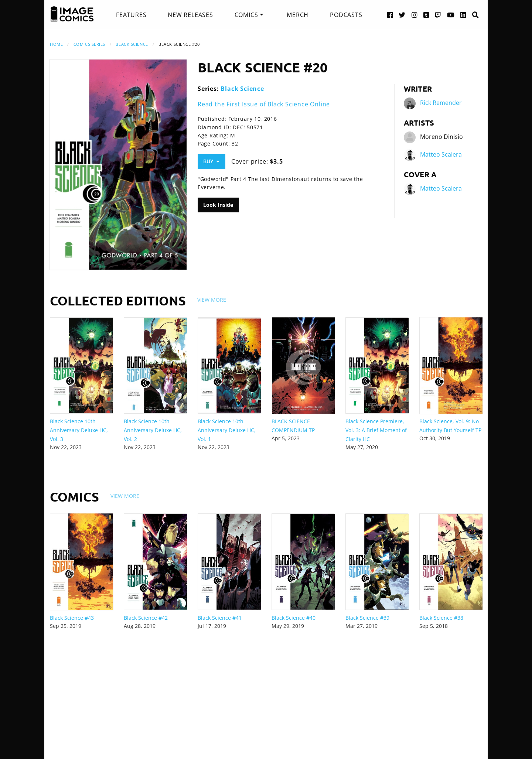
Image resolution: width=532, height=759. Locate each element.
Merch (298, 15)
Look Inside (218, 205)
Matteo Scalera (441, 154)
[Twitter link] (402, 15)
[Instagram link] (415, 15)
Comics (246, 15)
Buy (211, 161)
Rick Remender (441, 103)
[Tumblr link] (426, 15)
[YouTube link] (451, 15)
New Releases (190, 15)
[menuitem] (131, 15)
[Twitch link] (438, 15)
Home (56, 44)
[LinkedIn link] (463, 15)
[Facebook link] (390, 15)
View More (212, 300)
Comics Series (89, 44)
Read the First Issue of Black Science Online (264, 104)
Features (131, 15)
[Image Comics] (72, 14)
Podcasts (346, 15)
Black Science (132, 44)
